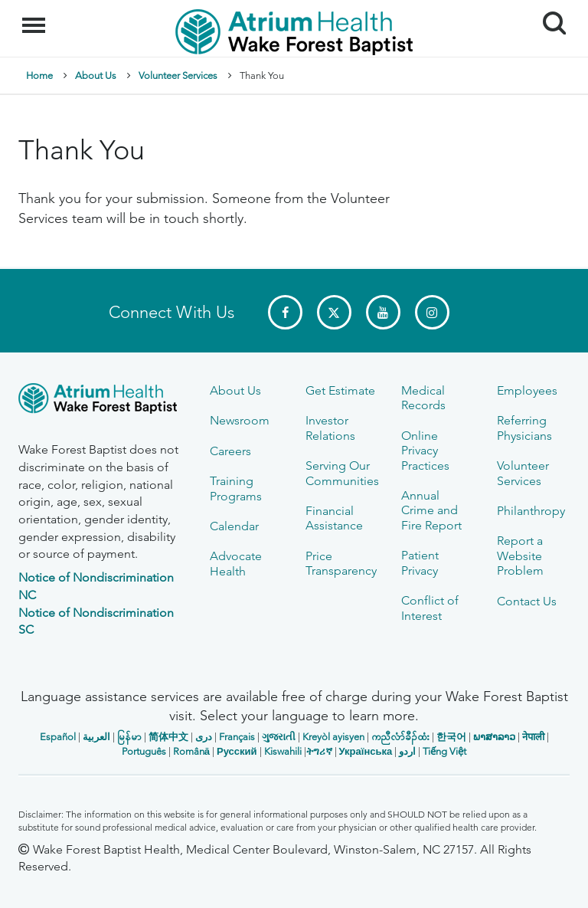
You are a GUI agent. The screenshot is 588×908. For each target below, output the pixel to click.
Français (237, 737)
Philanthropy (531, 511)
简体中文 (168, 737)
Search (549, 17)
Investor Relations (330, 428)
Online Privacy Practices (425, 451)
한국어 (451, 737)
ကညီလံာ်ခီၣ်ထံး (400, 737)
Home (39, 75)
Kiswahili (283, 751)
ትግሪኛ (319, 751)
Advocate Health (236, 563)
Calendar (234, 526)
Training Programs (236, 488)
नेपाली (533, 737)
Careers (230, 451)
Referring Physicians (524, 428)
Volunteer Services (178, 75)
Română (191, 751)
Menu (36, 18)
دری (204, 737)
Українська (366, 751)
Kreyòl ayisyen (333, 737)
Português (144, 751)
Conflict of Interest (430, 608)
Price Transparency (341, 563)
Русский (237, 751)
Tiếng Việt (444, 751)
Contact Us (527, 601)
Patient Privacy (420, 562)
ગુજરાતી (279, 737)
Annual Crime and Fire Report (431, 510)
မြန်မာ (129, 737)
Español (58, 737)
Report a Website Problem (520, 556)
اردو (407, 751)
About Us (96, 75)
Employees (527, 390)
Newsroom (240, 420)
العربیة (96, 737)
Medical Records (423, 398)
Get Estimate (340, 390)
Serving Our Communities (342, 473)
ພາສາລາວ (494, 737)
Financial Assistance (334, 518)
